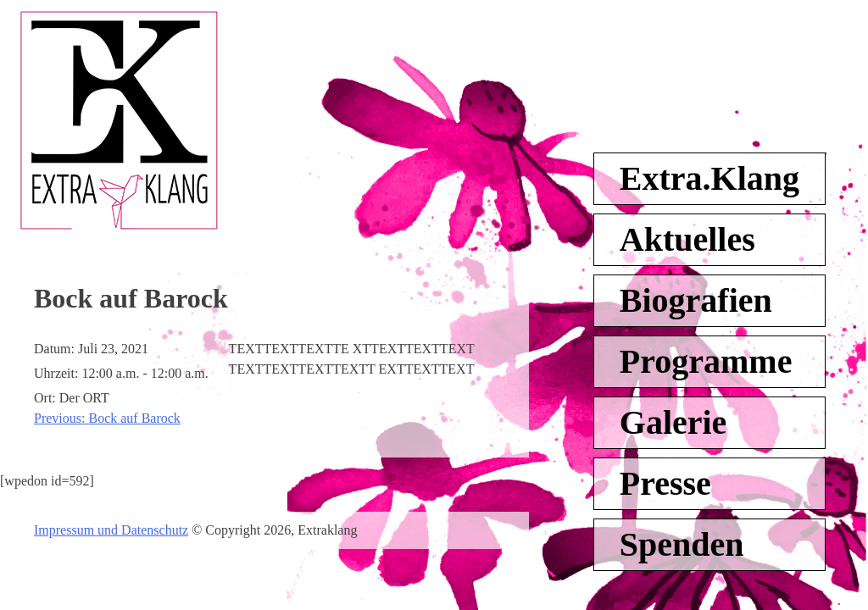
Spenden (682, 544)
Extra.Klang (709, 178)
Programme (706, 361)
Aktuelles (687, 239)
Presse (665, 483)
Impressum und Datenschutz (111, 530)
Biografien (696, 300)
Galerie (673, 422)
